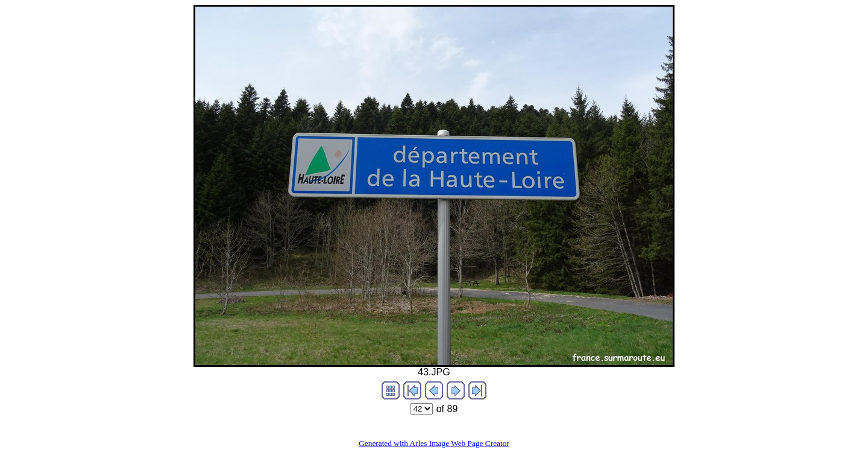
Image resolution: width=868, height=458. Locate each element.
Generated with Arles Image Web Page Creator (434, 443)
